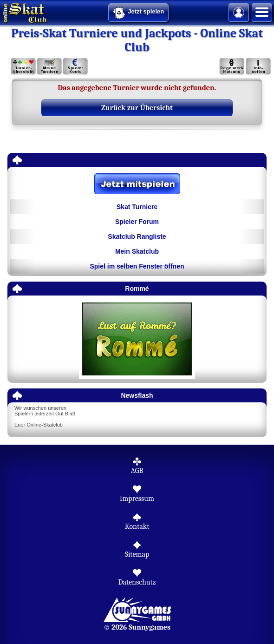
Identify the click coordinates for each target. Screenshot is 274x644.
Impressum (137, 499)
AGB (137, 471)
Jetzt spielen (138, 13)
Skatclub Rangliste (137, 237)
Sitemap (137, 554)
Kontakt (137, 526)
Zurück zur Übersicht (137, 108)
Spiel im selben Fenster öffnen (137, 266)
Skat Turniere (137, 207)
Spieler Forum (137, 222)
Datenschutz (137, 582)
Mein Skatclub (137, 251)
